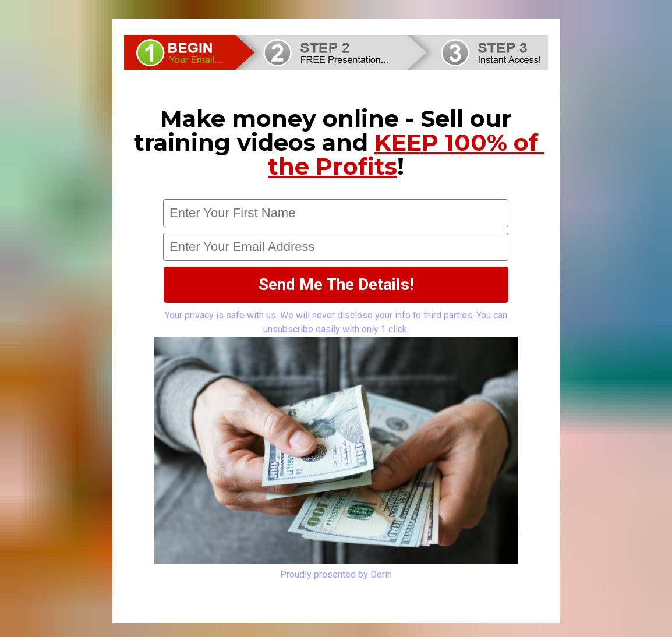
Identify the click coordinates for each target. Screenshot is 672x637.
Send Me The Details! (336, 284)
